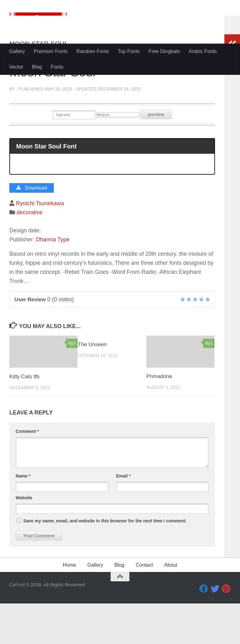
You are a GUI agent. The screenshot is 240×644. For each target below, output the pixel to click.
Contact (144, 605)
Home (70, 605)
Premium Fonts (51, 51)
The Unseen (92, 385)
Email (123, 516)
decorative (30, 253)
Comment (27, 472)
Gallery (17, 51)
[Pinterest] (226, 629)
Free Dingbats (164, 51)
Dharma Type (53, 280)
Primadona (159, 417)
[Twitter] (215, 629)
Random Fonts (93, 51)
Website (24, 538)
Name (23, 516)
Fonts (57, 67)
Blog (37, 67)
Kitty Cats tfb (24, 417)
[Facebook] (204, 629)
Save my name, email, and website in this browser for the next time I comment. (105, 561)
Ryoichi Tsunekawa (40, 244)
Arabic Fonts (203, 51)
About (171, 605)
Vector (16, 67)
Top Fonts (129, 51)
